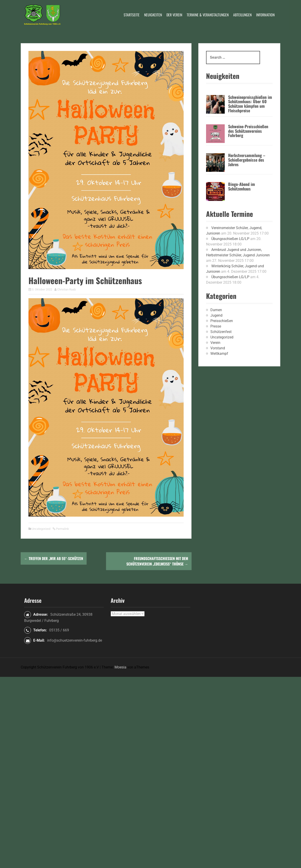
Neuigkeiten (153, 15)
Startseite (132, 15)
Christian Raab (66, 289)
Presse (216, 326)
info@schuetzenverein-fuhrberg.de (75, 640)
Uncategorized (41, 529)
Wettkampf (219, 354)
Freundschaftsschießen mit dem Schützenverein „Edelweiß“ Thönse (157, 561)
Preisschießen (222, 321)
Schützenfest (221, 332)
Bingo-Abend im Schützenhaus (242, 186)
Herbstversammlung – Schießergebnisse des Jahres (247, 160)
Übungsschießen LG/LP (230, 239)
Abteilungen (242, 15)
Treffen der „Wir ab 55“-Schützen (54, 558)
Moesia (120, 667)
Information (265, 15)
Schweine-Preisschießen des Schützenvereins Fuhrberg (248, 131)
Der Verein (174, 15)
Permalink (62, 529)
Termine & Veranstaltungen (208, 15)
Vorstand (218, 348)
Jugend (216, 315)
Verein (215, 343)
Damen (216, 310)
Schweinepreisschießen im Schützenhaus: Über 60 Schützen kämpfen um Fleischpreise (250, 104)
